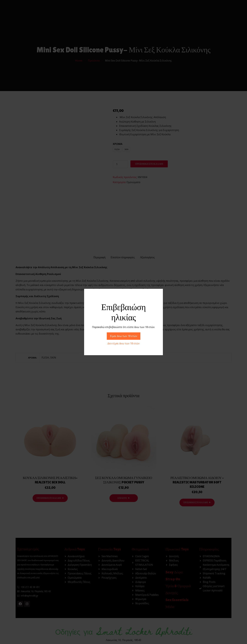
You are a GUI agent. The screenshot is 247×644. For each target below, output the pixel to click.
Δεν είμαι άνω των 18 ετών (123, 343)
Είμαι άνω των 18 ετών (124, 336)
